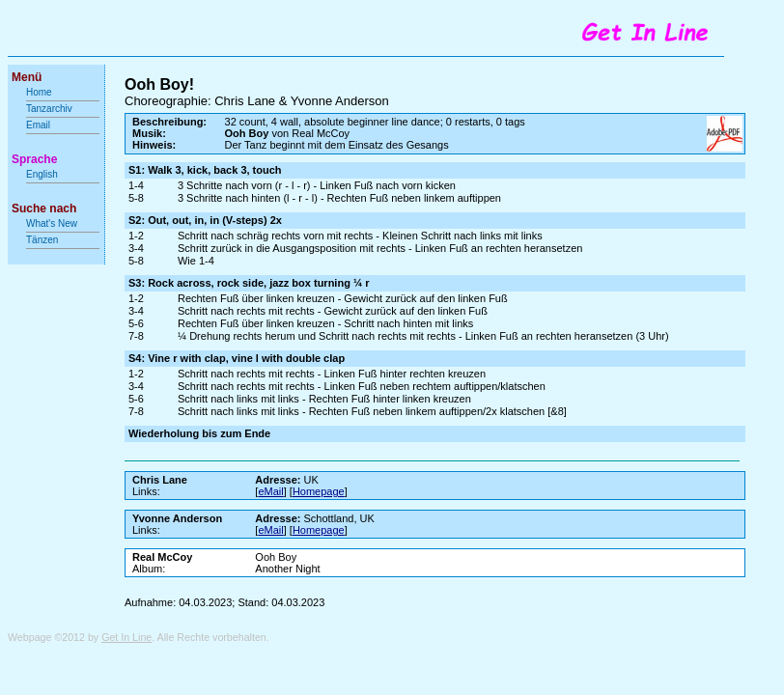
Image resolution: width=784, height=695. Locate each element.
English (42, 174)
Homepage (319, 491)
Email (38, 125)
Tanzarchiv (49, 109)
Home (39, 92)
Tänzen (42, 240)
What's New (53, 223)
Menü (27, 77)
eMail (270, 491)
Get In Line (126, 637)
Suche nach (44, 208)
